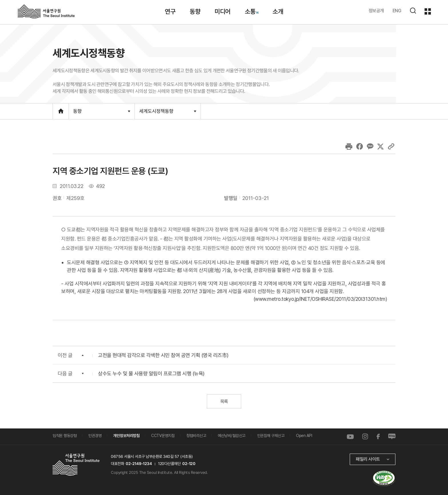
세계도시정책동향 (168, 113)
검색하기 (413, 11)
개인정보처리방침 (126, 436)
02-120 (189, 464)
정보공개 (376, 11)
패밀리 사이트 (368, 459)
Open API (304, 436)
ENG (397, 11)
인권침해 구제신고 (271, 436)
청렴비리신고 (196, 436)
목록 (224, 401)
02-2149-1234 (139, 464)
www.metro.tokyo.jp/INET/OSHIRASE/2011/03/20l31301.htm (320, 299)
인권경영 (95, 436)
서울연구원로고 (46, 11)
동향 (102, 114)
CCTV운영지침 (163, 436)
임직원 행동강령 (65, 436)
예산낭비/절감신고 (232, 436)
